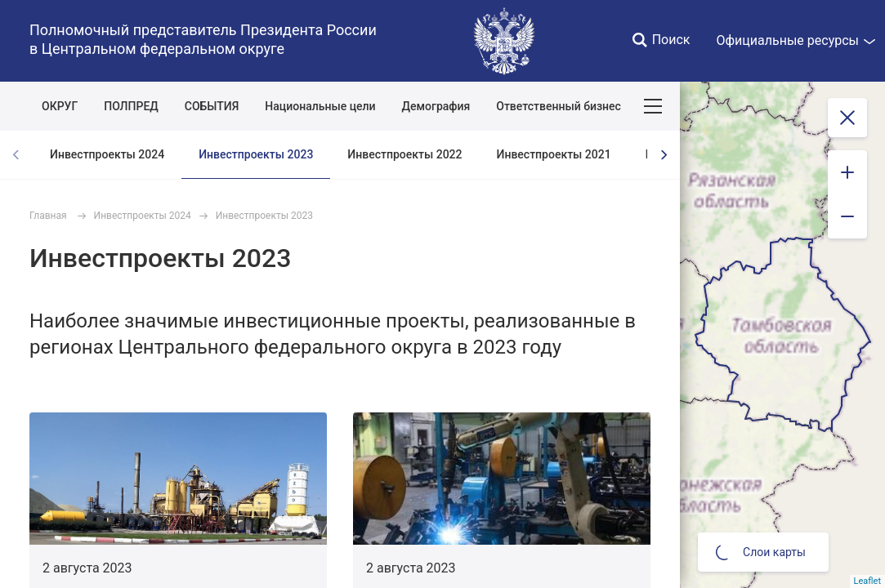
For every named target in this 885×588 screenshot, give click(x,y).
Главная (48, 216)
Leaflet (867, 581)
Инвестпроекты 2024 (107, 154)
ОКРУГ (60, 106)
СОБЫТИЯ (212, 106)
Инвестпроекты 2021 (554, 154)
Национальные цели (320, 106)
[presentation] (664, 155)
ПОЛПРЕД (131, 106)
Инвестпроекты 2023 (256, 154)
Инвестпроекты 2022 (405, 154)
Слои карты (761, 552)
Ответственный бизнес (559, 106)
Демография (436, 106)
